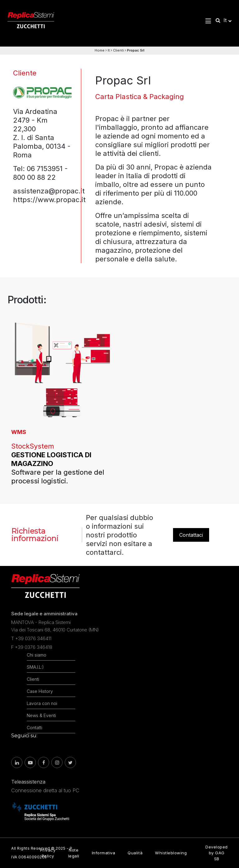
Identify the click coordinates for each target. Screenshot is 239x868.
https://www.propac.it (49, 200)
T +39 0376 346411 (31, 638)
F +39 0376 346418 (32, 647)
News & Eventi (41, 715)
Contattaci (191, 535)
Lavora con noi (42, 703)
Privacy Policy (48, 853)
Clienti (118, 50)
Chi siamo (37, 655)
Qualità (135, 853)
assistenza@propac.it (49, 191)
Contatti (35, 728)
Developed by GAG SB (217, 853)
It (109, 50)
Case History (40, 691)
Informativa (104, 853)
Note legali (74, 853)
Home (100, 50)
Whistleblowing (171, 853)
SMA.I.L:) (35, 667)
